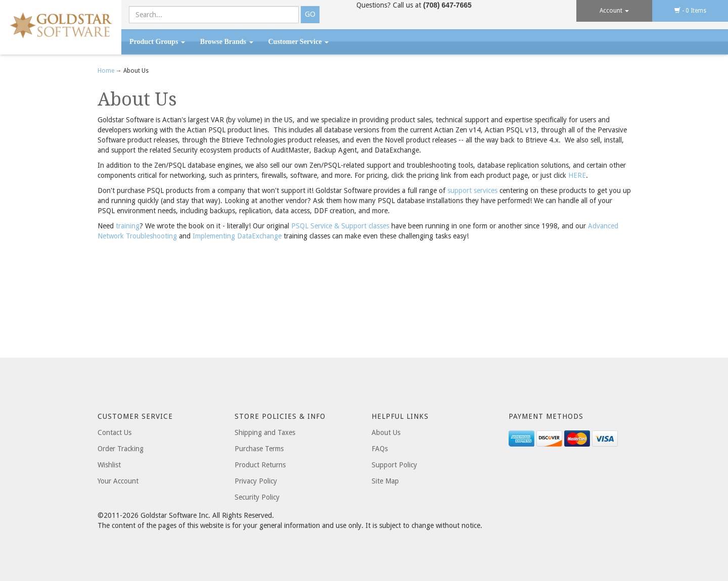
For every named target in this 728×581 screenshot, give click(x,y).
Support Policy (394, 465)
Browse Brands (227, 42)
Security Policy (257, 497)
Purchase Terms (259, 449)
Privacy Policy (256, 481)
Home (107, 71)
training (128, 226)
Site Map (385, 481)
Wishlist (109, 465)
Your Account (118, 481)
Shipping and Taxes (265, 432)
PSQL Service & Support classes (340, 226)
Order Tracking (121, 449)
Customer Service (299, 42)
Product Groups (157, 42)
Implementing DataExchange (237, 236)
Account (614, 11)
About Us (386, 432)
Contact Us (115, 432)
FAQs (380, 449)
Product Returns (260, 465)
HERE (577, 175)
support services (472, 190)
